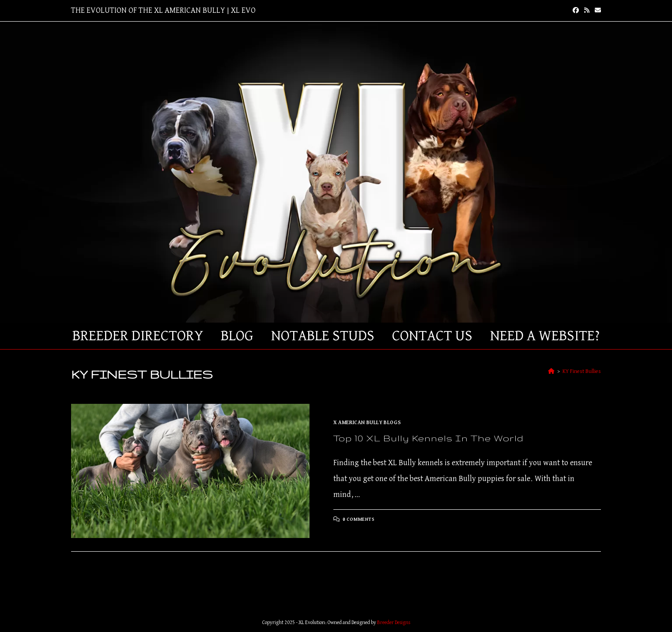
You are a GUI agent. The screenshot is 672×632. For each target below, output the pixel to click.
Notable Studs (323, 336)
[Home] (551, 371)
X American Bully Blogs (367, 423)
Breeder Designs (394, 623)
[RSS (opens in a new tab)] (587, 11)
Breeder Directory (138, 336)
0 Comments (359, 519)
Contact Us (432, 336)
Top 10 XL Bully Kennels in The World (428, 438)
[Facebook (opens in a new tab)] (576, 11)
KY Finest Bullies (582, 371)
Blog (237, 336)
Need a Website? (545, 336)
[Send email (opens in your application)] (596, 11)
